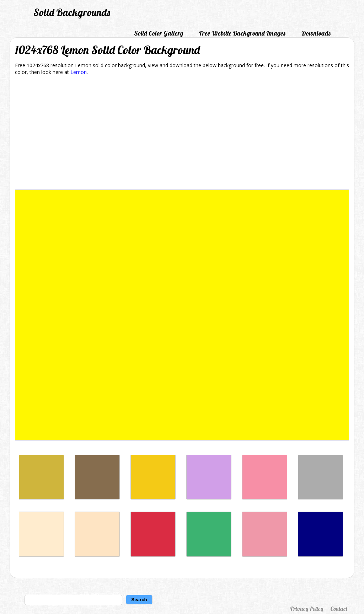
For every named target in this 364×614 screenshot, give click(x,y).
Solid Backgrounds (72, 12)
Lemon (79, 72)
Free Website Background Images (242, 33)
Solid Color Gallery (159, 33)
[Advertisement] (182, 134)
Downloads (316, 33)
